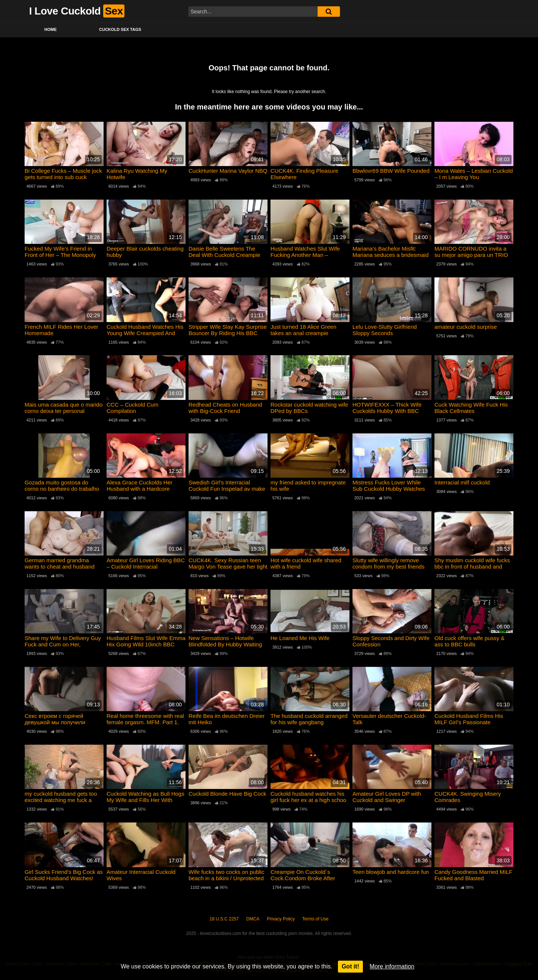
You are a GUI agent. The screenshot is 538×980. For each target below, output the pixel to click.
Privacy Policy (281, 919)
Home (50, 29)
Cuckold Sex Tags (120, 29)
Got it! (350, 966)
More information (392, 966)
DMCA (253, 919)
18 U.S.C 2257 (224, 919)
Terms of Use (315, 919)
